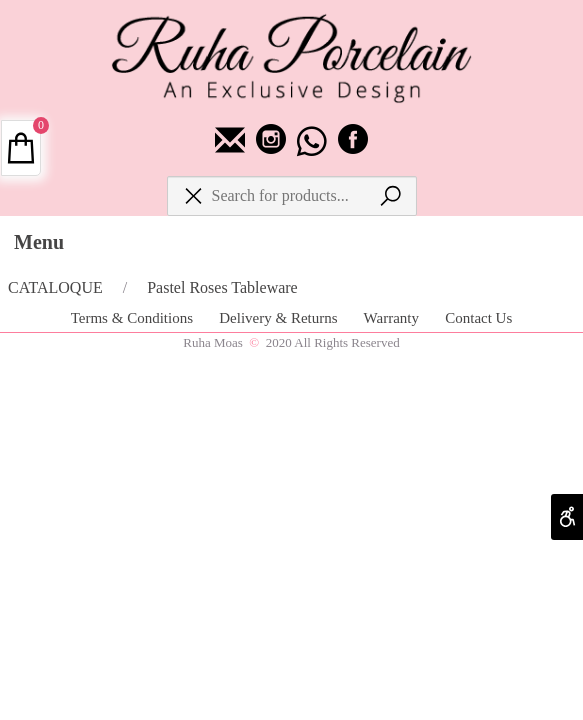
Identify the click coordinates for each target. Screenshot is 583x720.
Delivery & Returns (280, 318)
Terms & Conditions (134, 318)
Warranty (393, 318)
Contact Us (478, 318)
